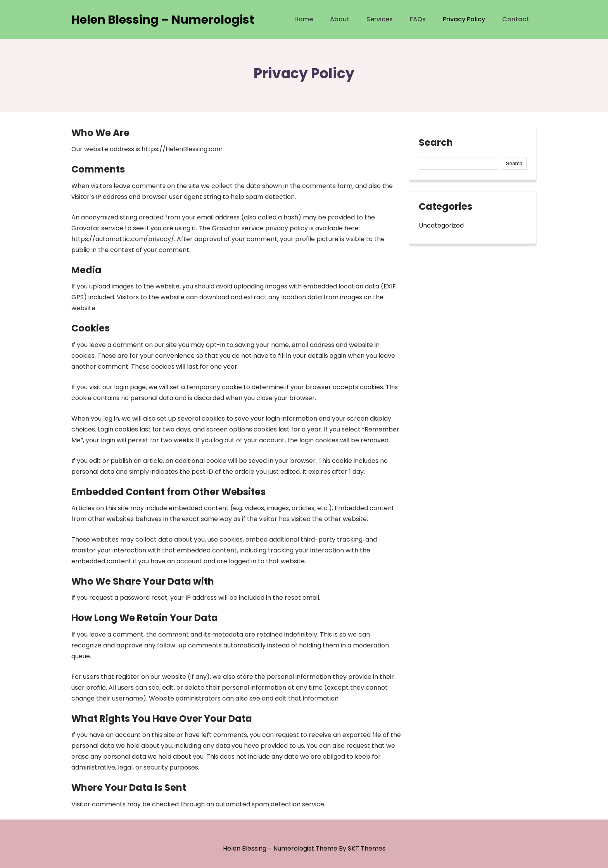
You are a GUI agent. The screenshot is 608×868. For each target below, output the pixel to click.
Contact (516, 19)
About (340, 19)
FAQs (418, 19)
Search (436, 143)
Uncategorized (441, 225)
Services (380, 19)
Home (304, 19)
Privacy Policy (464, 19)
